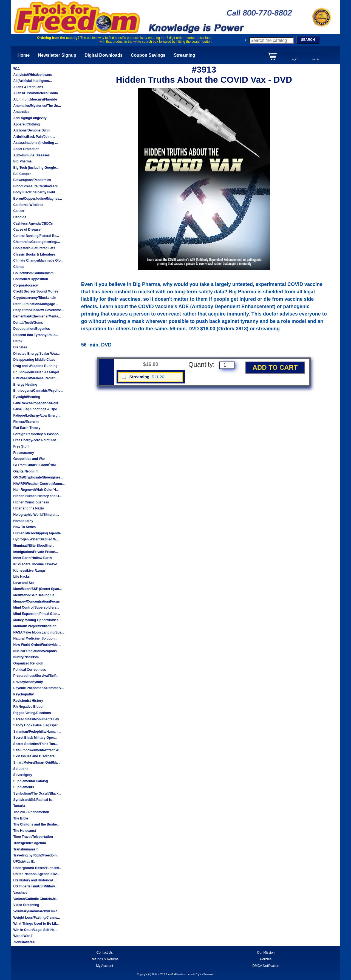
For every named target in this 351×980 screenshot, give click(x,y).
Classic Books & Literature (34, 254)
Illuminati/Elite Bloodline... (34, 546)
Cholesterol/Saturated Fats (34, 248)
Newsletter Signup (57, 55)
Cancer (19, 211)
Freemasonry (23, 453)
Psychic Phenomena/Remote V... (38, 688)
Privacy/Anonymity (28, 682)
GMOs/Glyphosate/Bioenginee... (38, 477)
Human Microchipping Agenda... (38, 533)
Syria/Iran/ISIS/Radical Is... (34, 800)
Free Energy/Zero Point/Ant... (36, 440)
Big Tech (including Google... (36, 168)
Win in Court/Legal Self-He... (35, 930)
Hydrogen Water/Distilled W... (36, 539)
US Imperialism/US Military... (35, 886)
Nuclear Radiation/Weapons (35, 651)
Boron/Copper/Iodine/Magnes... (37, 199)
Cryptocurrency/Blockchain (35, 298)
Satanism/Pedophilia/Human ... (37, 732)
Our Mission (266, 953)
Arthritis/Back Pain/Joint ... (34, 137)
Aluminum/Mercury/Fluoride (35, 99)
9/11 (16, 68)
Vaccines (20, 893)
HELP (315, 59)
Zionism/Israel (24, 942)
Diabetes (20, 347)
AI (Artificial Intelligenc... (32, 81)
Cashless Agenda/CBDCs (33, 223)
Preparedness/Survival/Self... (36, 676)
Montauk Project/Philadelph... (36, 626)
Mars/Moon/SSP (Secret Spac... (37, 589)
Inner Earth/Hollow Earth (32, 558)
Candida (20, 217)
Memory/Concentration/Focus (36, 601)
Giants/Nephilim (26, 471)
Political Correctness (29, 670)
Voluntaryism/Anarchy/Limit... (36, 911)
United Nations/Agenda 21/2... (36, 874)
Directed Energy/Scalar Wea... (36, 354)
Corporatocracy (25, 285)
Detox (18, 341)
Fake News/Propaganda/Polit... (37, 403)
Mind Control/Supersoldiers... (36, 608)
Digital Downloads (104, 55)
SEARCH (308, 40)
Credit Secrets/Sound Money (36, 291)
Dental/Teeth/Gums (28, 323)
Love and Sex (24, 583)
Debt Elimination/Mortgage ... (36, 304)
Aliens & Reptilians (28, 87)
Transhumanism (26, 849)
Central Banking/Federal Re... (36, 236)
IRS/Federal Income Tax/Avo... (36, 564)
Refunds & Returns (105, 959)
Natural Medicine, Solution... (35, 638)
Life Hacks (21, 577)
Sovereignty (23, 775)
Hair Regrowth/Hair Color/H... (36, 490)
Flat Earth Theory (27, 428)
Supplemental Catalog (30, 781)
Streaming (184, 55)
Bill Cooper (22, 174)
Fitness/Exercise (26, 422)
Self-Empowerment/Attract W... (37, 750)
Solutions (21, 769)
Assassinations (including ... (35, 143)
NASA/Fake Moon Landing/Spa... (39, 632)
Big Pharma (22, 161)
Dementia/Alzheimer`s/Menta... (37, 316)
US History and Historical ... (35, 880)
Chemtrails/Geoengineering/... (36, 242)
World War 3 (23, 936)
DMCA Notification (266, 966)
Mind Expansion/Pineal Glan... (37, 614)
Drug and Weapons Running (35, 366)
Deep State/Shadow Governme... (38, 310)
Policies (266, 959)
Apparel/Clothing (26, 124)
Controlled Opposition (31, 279)
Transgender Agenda (29, 843)
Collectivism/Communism (33, 273)
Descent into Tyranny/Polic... (36, 335)
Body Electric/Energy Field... (35, 192)
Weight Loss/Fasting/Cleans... (36, 918)
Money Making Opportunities (36, 620)
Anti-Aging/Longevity (30, 118)
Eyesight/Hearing (27, 397)
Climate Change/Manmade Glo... (38, 260)
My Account (104, 966)
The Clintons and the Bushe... (36, 824)
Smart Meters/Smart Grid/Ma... (37, 763)
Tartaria (19, 806)
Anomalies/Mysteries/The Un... (37, 106)
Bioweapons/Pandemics (32, 180)
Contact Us (105, 953)
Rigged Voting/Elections (32, 713)
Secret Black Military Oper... (35, 738)
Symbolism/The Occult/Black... (37, 793)
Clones (19, 267)
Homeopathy (23, 521)
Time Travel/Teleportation (33, 837)
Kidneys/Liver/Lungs (29, 571)
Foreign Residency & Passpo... (37, 434)
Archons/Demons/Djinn (31, 130)
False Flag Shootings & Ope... (36, 409)
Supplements (23, 787)
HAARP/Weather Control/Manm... (39, 484)
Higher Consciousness (31, 502)
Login (294, 59)
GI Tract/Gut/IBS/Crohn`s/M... (36, 465)
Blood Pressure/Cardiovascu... (37, 186)
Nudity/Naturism (26, 657)
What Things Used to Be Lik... (36, 924)
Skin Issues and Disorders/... (36, 756)
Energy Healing (25, 385)
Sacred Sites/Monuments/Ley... (37, 719)
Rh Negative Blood (28, 707)
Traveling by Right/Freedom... (36, 855)
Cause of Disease (27, 230)
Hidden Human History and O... (37, 496)
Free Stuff (21, 446)
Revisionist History (28, 701)
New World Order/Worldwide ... (37, 645)
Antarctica (21, 112)
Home (24, 55)
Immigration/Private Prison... (36, 552)
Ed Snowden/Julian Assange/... (37, 372)
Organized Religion (28, 663)
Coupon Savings (148, 55)
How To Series (24, 527)
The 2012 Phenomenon (31, 812)
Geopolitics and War (29, 459)
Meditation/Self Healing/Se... (35, 595)
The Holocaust (25, 831)
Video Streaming (26, 905)
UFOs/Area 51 (24, 862)
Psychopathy (23, 694)
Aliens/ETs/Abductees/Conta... (37, 93)
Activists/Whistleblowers (32, 75)
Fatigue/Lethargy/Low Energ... (37, 416)
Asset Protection (26, 149)
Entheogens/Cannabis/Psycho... (38, 391)
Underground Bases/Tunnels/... (37, 868)
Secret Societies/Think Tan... (35, 744)
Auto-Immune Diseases (31, 155)
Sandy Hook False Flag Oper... (37, 725)
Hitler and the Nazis (28, 508)
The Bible (21, 818)
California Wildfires (28, 205)
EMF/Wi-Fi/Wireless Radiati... (36, 378)
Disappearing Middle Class (34, 360)
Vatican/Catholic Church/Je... (36, 899)
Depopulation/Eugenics (31, 329)
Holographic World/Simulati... (36, 515)
